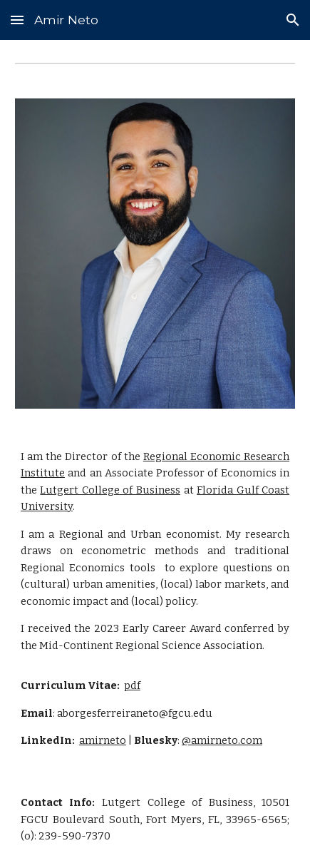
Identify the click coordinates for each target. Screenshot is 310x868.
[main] (155, 599)
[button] (17, 20)
